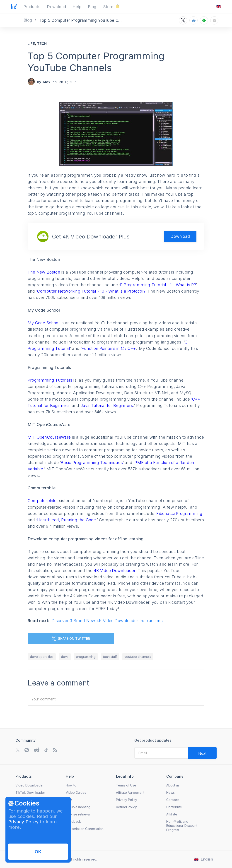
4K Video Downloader (115, 571)
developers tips (42, 657)
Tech (42, 44)
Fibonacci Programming (179, 513)
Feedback (73, 821)
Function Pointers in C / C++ (109, 348)
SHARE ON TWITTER (71, 639)
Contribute (174, 807)
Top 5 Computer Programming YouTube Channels (96, 62)
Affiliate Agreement (130, 792)
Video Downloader (30, 785)
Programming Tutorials (50, 380)
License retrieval (78, 814)
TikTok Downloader (30, 792)
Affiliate (172, 814)
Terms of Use (126, 785)
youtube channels (138, 657)
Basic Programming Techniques (92, 463)
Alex (46, 82)
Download (180, 236)
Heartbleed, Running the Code (67, 520)
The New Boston (44, 272)
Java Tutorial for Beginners (107, 405)
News (170, 792)
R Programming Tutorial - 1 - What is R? (158, 285)
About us (173, 785)
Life (31, 44)
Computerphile (42, 501)
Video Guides (76, 792)
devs (65, 657)
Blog (29, 20)
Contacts (173, 800)
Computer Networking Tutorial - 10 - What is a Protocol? (91, 291)
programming (86, 657)
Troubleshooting (78, 807)
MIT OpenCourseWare (49, 437)
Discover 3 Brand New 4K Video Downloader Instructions (107, 621)
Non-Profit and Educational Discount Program (182, 826)
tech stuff (110, 657)
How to (71, 785)
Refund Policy (126, 807)
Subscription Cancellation (85, 829)
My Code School (44, 323)
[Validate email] (202, 753)
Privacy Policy (23, 822)
